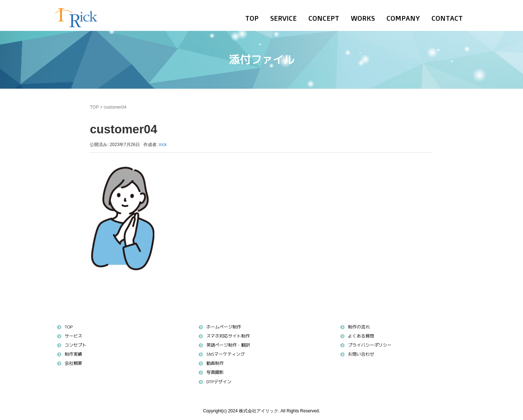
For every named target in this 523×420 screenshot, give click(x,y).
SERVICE (283, 18)
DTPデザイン (219, 382)
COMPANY (403, 18)
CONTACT (447, 18)
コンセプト (76, 345)
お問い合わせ (361, 354)
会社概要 (73, 363)
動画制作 (215, 363)
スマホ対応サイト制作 (228, 336)
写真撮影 (215, 372)
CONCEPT (324, 18)
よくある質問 (361, 336)
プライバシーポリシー (370, 345)
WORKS (363, 18)
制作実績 (73, 354)
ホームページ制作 (224, 327)
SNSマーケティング (226, 354)
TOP (252, 18)
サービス (73, 336)
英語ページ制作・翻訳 (228, 345)
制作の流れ (359, 327)
